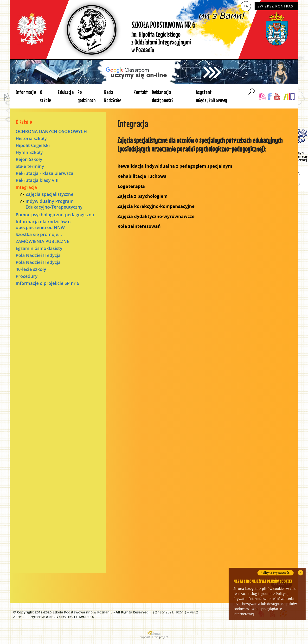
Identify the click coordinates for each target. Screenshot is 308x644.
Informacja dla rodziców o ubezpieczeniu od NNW (43, 224)
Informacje (26, 92)
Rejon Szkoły (29, 159)
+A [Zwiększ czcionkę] (246, 6)
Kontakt (141, 92)
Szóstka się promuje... (39, 234)
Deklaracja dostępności (162, 96)
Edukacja (66, 92)
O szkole (45, 96)
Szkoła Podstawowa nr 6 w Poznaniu (83, 612)
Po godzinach (87, 96)
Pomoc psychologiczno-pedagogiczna (55, 215)
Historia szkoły (31, 138)
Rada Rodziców (112, 96)
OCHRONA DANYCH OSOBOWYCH (51, 131)
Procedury (27, 276)
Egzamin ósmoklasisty (39, 248)
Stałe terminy (30, 166)
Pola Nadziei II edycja (38, 255)
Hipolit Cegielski (33, 145)
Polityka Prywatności (276, 573)
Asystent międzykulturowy (212, 96)
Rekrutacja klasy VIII (37, 180)
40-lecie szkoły (31, 269)
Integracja (26, 187)
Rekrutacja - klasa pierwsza (45, 173)
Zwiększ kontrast (276, 6)
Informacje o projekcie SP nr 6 (47, 283)
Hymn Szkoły (29, 152)
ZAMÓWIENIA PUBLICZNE (42, 241)
